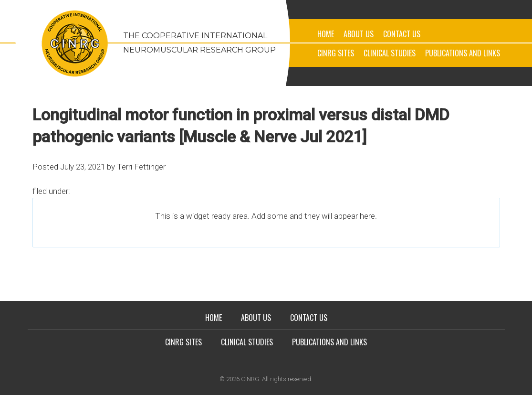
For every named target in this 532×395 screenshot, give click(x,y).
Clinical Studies (390, 53)
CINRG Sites (336, 53)
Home (326, 34)
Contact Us (402, 34)
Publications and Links (463, 53)
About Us (359, 34)
